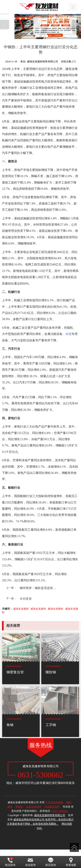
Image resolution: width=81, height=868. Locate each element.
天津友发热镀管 (54, 802)
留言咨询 (51, 862)
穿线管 (19, 807)
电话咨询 (10, 862)
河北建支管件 (52, 807)
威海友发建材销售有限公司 (50, 815)
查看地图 (71, 862)
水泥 (68, 334)
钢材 (69, 802)
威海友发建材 (21, 609)
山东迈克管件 (34, 807)
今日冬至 (26, 599)
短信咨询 (30, 862)
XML (39, 828)
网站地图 (67, 824)
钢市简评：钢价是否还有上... (39, 588)
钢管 (10, 807)
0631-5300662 (60, 811)
